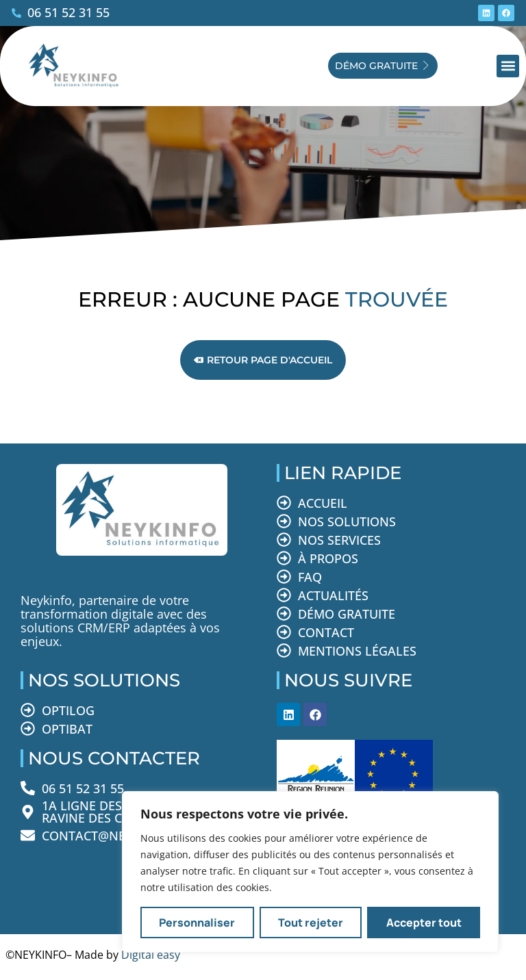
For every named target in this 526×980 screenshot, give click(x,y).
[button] (508, 66)
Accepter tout (424, 923)
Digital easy (151, 955)
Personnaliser (197, 923)
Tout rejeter (311, 923)
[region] (310, 872)
